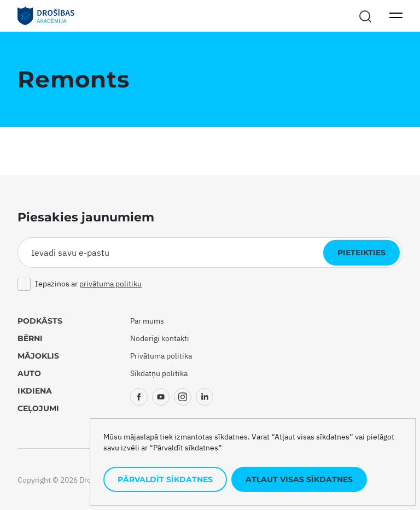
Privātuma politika (161, 356)
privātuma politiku (110, 284)
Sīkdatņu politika (159, 373)
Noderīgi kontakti (160, 338)
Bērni (30, 338)
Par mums (147, 321)
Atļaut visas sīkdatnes (299, 479)
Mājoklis (38, 356)
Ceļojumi (38, 408)
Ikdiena (35, 391)
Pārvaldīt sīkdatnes (165, 479)
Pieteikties (361, 253)
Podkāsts (40, 321)
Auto (29, 373)
